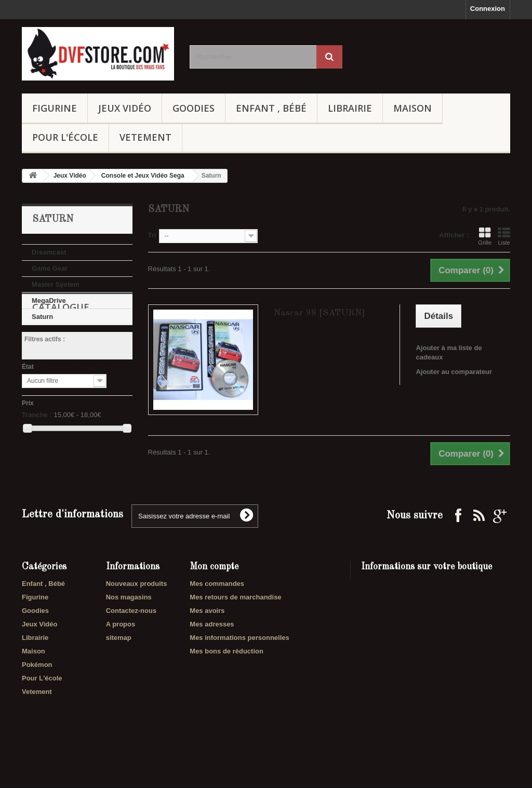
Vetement (145, 137)
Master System (56, 284)
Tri (152, 235)
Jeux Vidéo (125, 108)
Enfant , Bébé (271, 108)
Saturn (42, 317)
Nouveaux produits (137, 614)
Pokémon (37, 695)
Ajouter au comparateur (454, 372)
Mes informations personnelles (239, 668)
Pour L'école (65, 137)
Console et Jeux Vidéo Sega (143, 176)
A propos (121, 655)
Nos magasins (129, 628)
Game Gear (50, 268)
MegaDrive (49, 300)
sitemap (119, 668)
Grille (485, 236)
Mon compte (214, 597)
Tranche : (37, 464)
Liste (504, 236)
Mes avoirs (207, 641)
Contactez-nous (131, 641)
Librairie (350, 108)
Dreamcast (49, 252)
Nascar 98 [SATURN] (320, 313)
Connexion (488, 9)
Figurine (55, 108)
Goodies (194, 108)
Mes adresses (212, 655)
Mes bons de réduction (227, 682)
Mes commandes (217, 614)
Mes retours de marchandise (235, 628)
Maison (413, 108)
